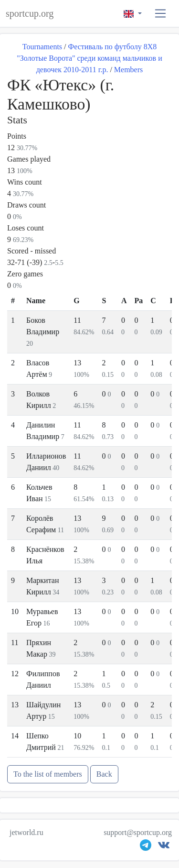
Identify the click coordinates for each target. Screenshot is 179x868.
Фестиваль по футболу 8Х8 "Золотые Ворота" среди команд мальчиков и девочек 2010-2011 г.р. (89, 58)
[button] (161, 14)
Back (104, 774)
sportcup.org (30, 13)
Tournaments (42, 47)
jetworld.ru (26, 832)
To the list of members (48, 774)
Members (128, 70)
